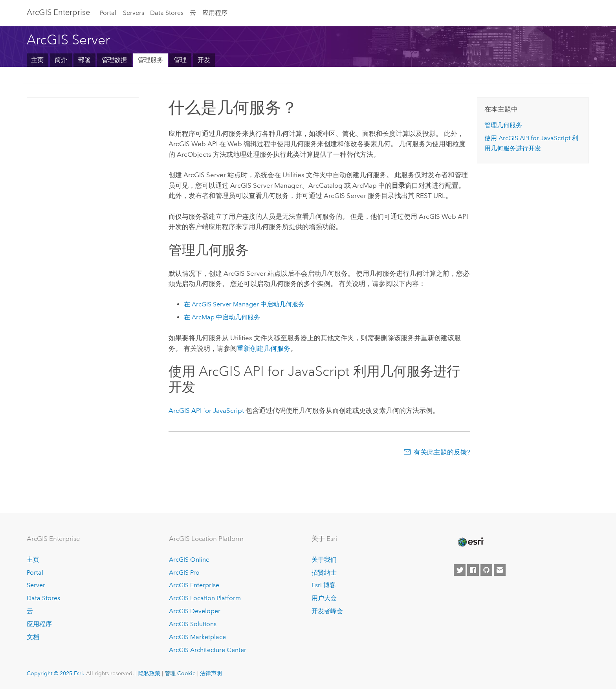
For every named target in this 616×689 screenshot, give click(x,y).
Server (36, 585)
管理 (180, 60)
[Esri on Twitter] (460, 570)
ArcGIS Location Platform (205, 598)
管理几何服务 (503, 125)
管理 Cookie (180, 673)
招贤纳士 (324, 573)
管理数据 (114, 60)
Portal (108, 13)
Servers (134, 13)
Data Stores (167, 13)
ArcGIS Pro (184, 573)
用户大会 (324, 598)
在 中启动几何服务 (244, 304)
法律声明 (211, 673)
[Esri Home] (470, 542)
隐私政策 (149, 673)
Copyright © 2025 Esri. (56, 673)
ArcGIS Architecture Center (208, 650)
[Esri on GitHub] (486, 570)
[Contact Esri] (500, 570)
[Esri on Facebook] (473, 570)
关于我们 (324, 560)
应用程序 (215, 13)
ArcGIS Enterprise (58, 12)
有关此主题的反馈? (442, 452)
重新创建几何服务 (264, 348)
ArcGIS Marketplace (197, 637)
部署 (84, 60)
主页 (37, 60)
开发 (204, 60)
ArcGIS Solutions (193, 624)
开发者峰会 (327, 611)
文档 (33, 637)
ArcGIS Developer (195, 611)
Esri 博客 (324, 585)
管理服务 (150, 60)
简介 (61, 60)
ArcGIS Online (189, 560)
